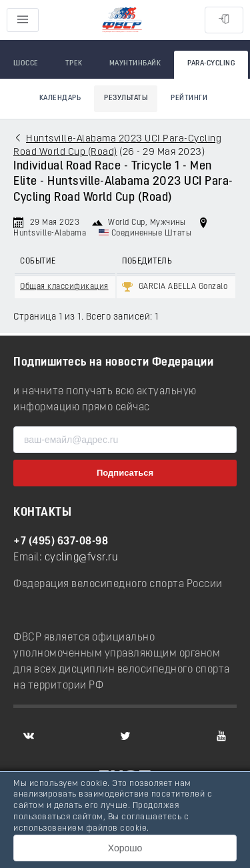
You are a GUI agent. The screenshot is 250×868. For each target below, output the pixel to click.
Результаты (126, 98)
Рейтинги (189, 98)
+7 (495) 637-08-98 (61, 542)
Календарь (60, 98)
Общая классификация (64, 287)
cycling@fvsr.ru (82, 558)
